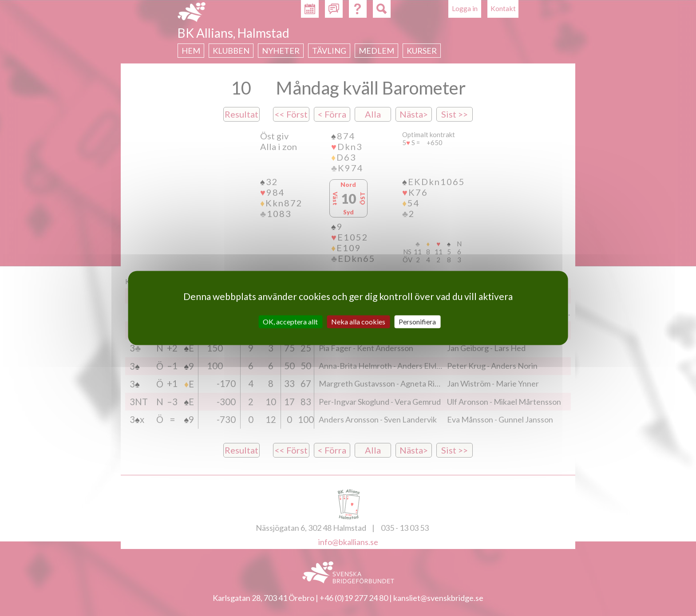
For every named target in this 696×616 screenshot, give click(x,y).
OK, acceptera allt (290, 322)
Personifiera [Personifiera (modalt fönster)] (417, 322)
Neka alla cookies (358, 322)
